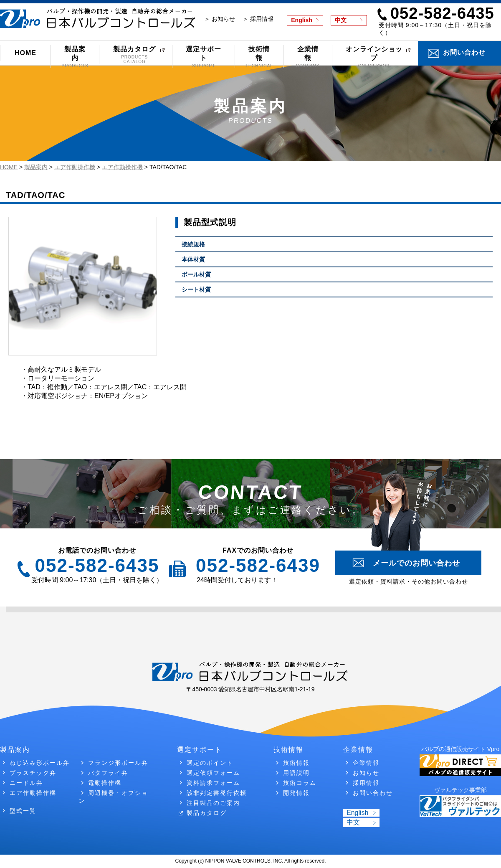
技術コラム (300, 783)
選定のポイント (210, 763)
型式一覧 (23, 811)
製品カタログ (134, 55)
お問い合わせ (464, 52)
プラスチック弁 (33, 773)
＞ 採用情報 (258, 19)
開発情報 (296, 793)
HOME (25, 53)
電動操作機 (105, 783)
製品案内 (75, 57)
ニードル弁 (26, 783)
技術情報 (259, 57)
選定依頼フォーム (213, 773)
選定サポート (204, 57)
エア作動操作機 (33, 793)
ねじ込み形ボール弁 (40, 763)
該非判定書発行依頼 (217, 793)
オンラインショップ (374, 57)
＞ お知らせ (220, 19)
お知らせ (366, 773)
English (302, 20)
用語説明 (296, 773)
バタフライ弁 (108, 773)
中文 (341, 20)
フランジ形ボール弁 (118, 763)
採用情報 (366, 783)
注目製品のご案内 (213, 803)
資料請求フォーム (213, 783)
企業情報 (307, 57)
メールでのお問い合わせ (416, 563)
